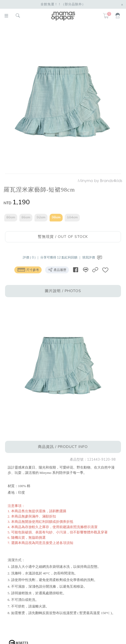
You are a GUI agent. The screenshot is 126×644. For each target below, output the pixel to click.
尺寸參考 (28, 270)
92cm (41, 217)
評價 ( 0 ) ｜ (32, 257)
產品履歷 (57, 270)
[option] (62, 99)
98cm (56, 217)
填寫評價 (93, 257)
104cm (72, 217)
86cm (26, 217)
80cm (11, 217)
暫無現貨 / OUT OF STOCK (63, 237)
